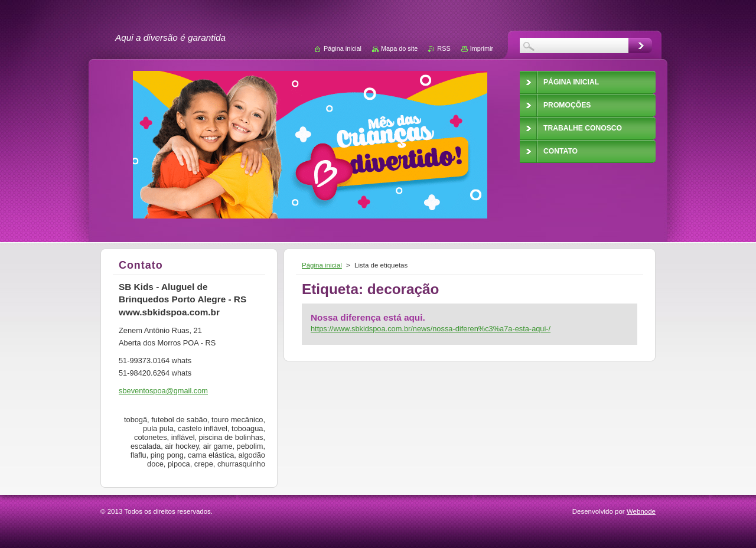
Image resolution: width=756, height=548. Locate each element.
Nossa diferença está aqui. (368, 317)
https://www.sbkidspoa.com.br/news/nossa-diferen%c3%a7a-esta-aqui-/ (431, 329)
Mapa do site (399, 48)
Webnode (641, 511)
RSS (444, 48)
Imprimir (482, 48)
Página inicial (322, 265)
